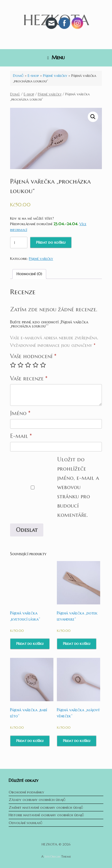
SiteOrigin (52, 856)
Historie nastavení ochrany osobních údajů (46, 815)
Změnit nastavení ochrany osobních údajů (46, 807)
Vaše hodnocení (33, 356)
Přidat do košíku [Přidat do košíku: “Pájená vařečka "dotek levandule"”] (77, 644)
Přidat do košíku (51, 242)
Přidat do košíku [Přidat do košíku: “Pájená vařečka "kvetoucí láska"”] (30, 644)
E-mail (21, 436)
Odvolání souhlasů (26, 823)
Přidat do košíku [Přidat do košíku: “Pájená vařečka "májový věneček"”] (77, 741)
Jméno (20, 413)
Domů (18, 76)
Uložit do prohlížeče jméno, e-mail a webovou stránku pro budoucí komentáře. (78, 487)
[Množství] (19, 243)
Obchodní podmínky (26, 792)
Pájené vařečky (55, 76)
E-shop (33, 76)
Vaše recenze (29, 379)
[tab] (29, 274)
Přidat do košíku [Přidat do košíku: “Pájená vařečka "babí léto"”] (30, 741)
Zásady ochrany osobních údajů (37, 800)
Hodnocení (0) (29, 274)
